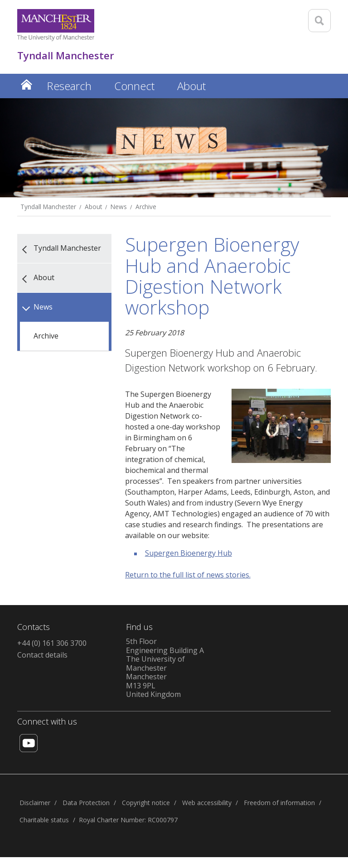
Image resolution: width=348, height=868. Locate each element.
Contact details (42, 655)
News (119, 207)
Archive (146, 207)
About (93, 207)
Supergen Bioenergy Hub (188, 553)
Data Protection (86, 803)
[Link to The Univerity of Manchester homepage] (56, 25)
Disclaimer (35, 803)
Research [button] (69, 86)
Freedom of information (279, 803)
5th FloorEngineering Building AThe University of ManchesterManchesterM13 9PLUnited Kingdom (165, 668)
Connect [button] (134, 86)
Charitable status (44, 820)
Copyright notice (146, 803)
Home (26, 84)
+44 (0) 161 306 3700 (52, 643)
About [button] (191, 86)
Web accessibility (207, 803)
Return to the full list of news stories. (188, 575)
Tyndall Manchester (48, 207)
